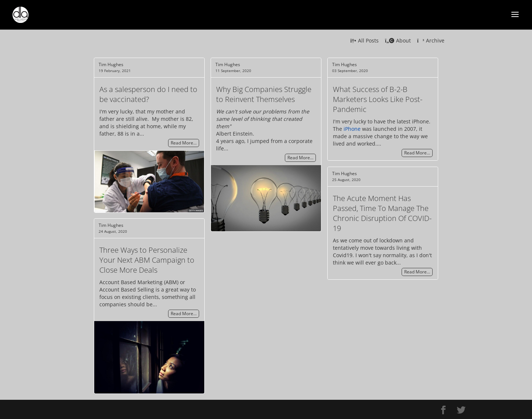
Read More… (184, 143)
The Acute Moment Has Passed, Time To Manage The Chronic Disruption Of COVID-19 (382, 213)
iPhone (352, 129)
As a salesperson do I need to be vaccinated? (148, 94)
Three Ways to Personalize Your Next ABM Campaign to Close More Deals (147, 260)
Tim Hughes (111, 64)
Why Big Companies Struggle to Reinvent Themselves (264, 94)
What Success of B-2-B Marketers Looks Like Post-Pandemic (378, 99)
